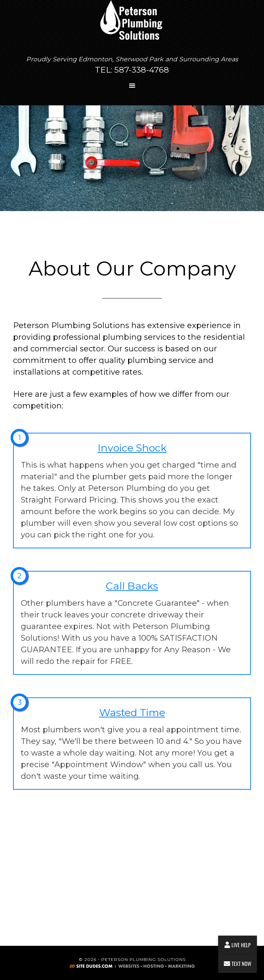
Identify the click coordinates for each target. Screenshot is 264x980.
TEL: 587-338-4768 (132, 70)
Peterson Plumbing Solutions (132, 21)
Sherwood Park (139, 59)
